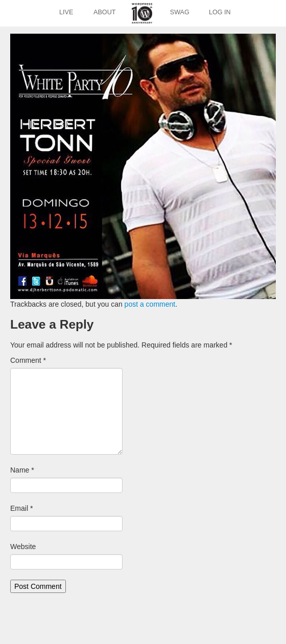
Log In (220, 12)
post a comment (150, 304)
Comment (28, 360)
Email (21, 508)
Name (22, 470)
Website (23, 547)
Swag (180, 12)
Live (66, 12)
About (104, 12)
